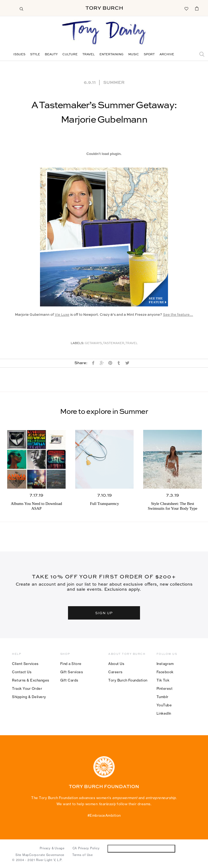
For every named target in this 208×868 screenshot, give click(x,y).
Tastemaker (114, 343)
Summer (114, 82)
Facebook (165, 672)
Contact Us (22, 672)
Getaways (93, 343)
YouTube (164, 705)
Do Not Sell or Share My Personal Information (141, 848)
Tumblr (163, 697)
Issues (19, 55)
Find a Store (71, 664)
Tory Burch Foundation (128, 680)
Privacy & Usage (52, 848)
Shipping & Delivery (29, 697)
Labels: (77, 343)
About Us (116, 664)
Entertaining (111, 55)
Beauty (51, 55)
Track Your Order (27, 688)
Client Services (25, 664)
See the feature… (178, 315)
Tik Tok (163, 680)
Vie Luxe (62, 315)
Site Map (22, 855)
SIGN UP (104, 613)
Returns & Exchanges (31, 680)
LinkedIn (164, 713)
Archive (167, 55)
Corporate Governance (47, 855)
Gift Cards (69, 680)
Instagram (165, 664)
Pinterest (165, 688)
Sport (149, 55)
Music (134, 55)
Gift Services (72, 672)
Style (35, 55)
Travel (89, 55)
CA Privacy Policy (86, 848)
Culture (70, 55)
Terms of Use (83, 855)
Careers (115, 672)
